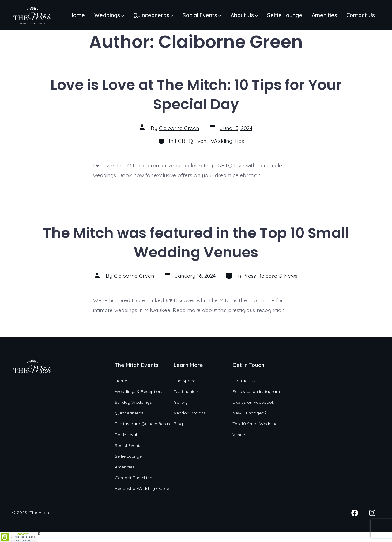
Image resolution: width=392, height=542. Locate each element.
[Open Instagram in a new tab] (372, 513)
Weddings (109, 15)
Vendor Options (190, 413)
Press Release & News (270, 276)
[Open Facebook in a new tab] (355, 513)
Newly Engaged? (249, 413)
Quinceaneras (153, 15)
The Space (185, 381)
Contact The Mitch (134, 478)
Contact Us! (244, 381)
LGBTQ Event (192, 141)
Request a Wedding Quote (142, 488)
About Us (244, 15)
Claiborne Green (179, 128)
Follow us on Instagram (256, 391)
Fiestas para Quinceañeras (142, 424)
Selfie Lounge (285, 15)
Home (77, 15)
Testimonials (186, 391)
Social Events (202, 15)
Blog (178, 424)
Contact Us (361, 15)
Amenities (324, 15)
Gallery (181, 402)
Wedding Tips (227, 141)
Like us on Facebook (253, 402)
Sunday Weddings (133, 402)
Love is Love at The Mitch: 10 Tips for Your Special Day (196, 94)
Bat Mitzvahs (128, 435)
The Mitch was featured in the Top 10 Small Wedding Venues (196, 242)
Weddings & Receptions (139, 391)
